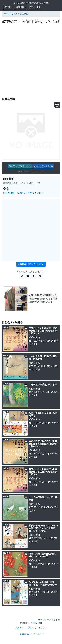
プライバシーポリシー (37, 628)
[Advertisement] (31, 63)
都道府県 (20, 7)
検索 (31, 7)
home (6, 14)
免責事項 (19, 628)
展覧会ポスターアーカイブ (32, 634)
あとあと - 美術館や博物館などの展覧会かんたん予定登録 (32, 3)
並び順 (8, 7)
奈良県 (14, 14)
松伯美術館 (24, 14)
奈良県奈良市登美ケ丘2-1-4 (30, 193)
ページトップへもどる (49, 620)
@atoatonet (36, 623)
